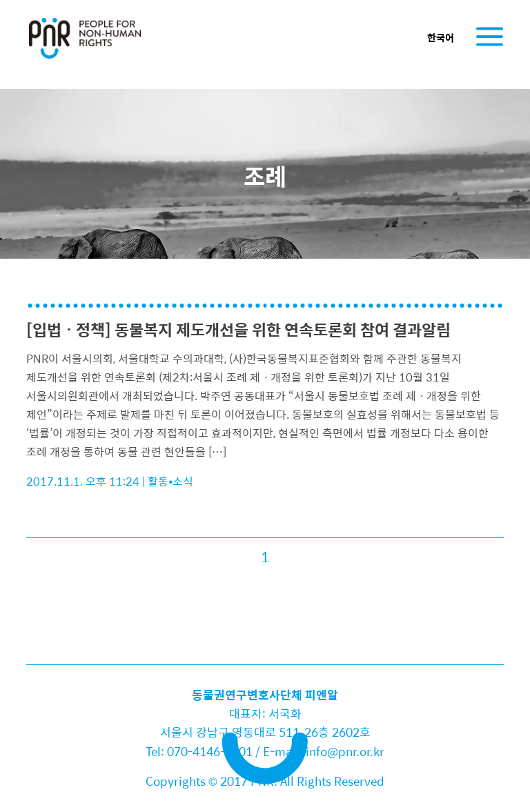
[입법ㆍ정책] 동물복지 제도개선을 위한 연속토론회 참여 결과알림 (238, 329)
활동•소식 (170, 481)
